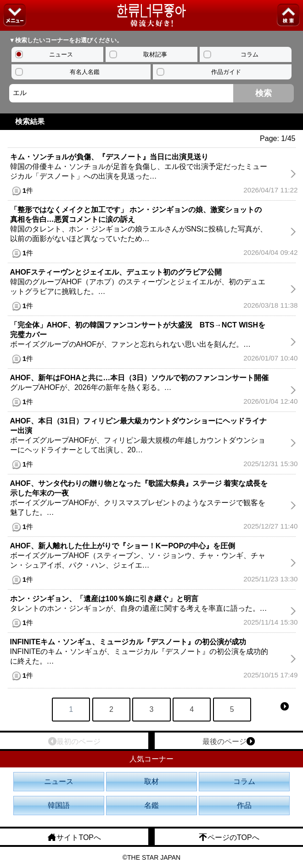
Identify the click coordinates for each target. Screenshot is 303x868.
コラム (250, 54)
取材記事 (155, 54)
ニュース (61, 54)
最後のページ (229, 741)
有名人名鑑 (85, 72)
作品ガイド (226, 72)
